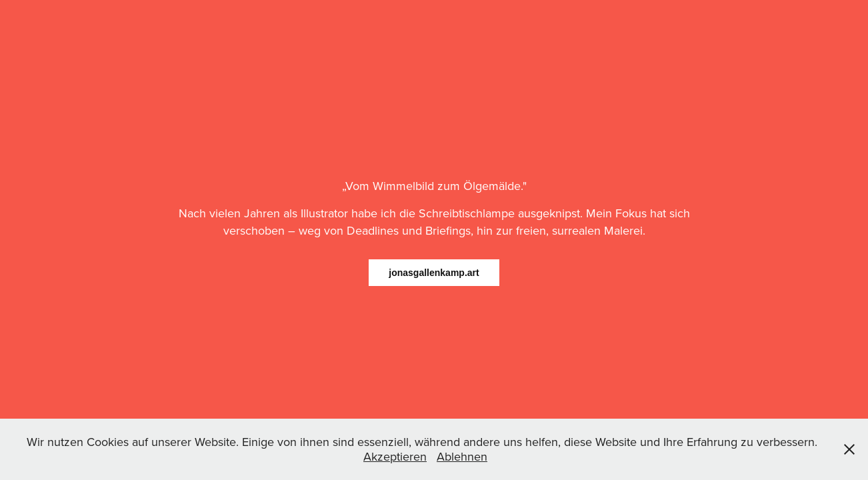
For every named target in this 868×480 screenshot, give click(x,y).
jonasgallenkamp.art (434, 273)
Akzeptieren (395, 456)
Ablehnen (462, 456)
